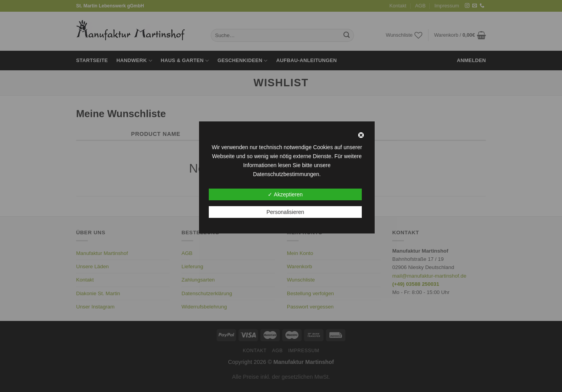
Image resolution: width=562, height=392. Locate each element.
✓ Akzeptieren (285, 194)
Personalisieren (285, 212)
